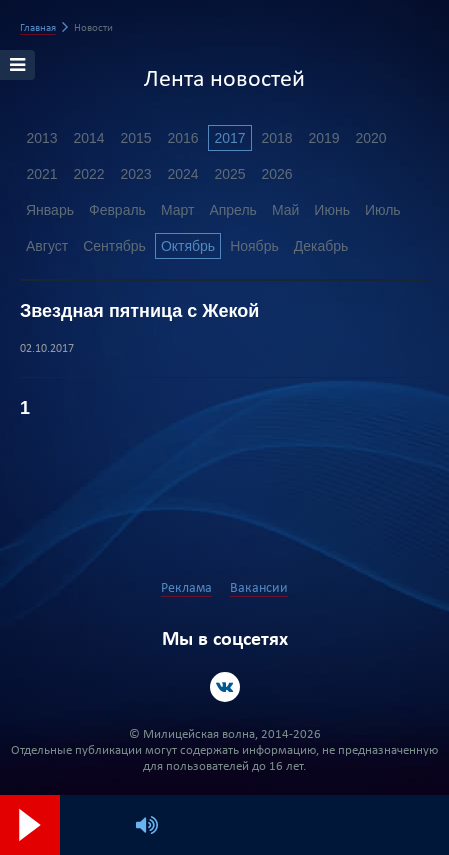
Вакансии (259, 588)
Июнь (332, 210)
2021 (41, 174)
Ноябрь (254, 246)
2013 (41, 138)
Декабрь (321, 246)
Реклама (186, 588)
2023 (135, 174)
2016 (182, 138)
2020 (370, 138)
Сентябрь (114, 246)
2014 (88, 138)
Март (178, 210)
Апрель (233, 210)
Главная (38, 28)
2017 (229, 138)
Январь (50, 210)
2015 (135, 138)
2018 (276, 138)
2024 (182, 174)
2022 (88, 174)
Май (285, 210)
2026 (276, 174)
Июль (383, 210)
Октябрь (188, 246)
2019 (323, 138)
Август (47, 246)
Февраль (117, 210)
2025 (229, 174)
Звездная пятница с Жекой (139, 311)
